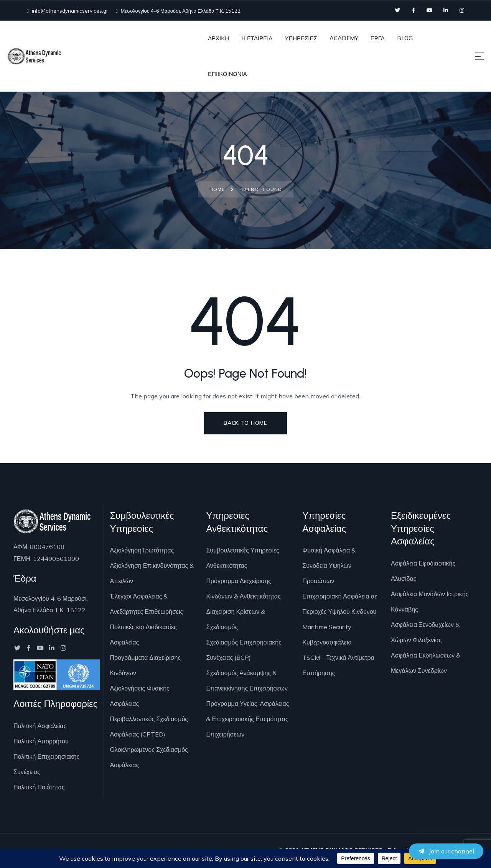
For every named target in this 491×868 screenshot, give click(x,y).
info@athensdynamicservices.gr (68, 11)
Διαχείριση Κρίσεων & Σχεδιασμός (236, 619)
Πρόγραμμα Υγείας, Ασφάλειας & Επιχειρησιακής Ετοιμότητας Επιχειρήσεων (247, 719)
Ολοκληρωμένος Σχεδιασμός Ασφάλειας (149, 757)
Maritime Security (327, 627)
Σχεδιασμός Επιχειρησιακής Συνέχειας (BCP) (244, 650)
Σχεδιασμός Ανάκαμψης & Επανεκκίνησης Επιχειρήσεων (247, 681)
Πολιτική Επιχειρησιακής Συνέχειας (46, 764)
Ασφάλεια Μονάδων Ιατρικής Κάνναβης (430, 602)
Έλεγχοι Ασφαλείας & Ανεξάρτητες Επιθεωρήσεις (146, 604)
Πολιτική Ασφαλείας (40, 726)
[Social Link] (397, 10)
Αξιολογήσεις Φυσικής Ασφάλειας (139, 696)
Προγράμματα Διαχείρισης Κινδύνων (145, 665)
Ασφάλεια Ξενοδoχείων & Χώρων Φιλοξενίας (425, 632)
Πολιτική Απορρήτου (41, 741)
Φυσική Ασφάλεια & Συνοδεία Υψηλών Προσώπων (329, 566)
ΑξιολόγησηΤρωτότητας (142, 550)
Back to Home (245, 423)
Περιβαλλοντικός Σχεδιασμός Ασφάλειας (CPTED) (149, 727)
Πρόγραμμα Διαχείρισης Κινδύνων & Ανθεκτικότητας (243, 589)
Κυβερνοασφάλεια (327, 642)
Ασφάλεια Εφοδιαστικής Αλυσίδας (423, 571)
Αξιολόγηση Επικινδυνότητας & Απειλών (152, 573)
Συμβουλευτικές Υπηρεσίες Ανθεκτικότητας (242, 558)
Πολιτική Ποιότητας (39, 787)
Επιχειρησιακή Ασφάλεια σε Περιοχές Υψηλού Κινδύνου (340, 604)
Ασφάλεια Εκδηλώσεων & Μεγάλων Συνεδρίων (426, 663)
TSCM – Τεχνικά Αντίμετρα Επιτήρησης (338, 665)
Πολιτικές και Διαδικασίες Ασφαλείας (143, 635)
